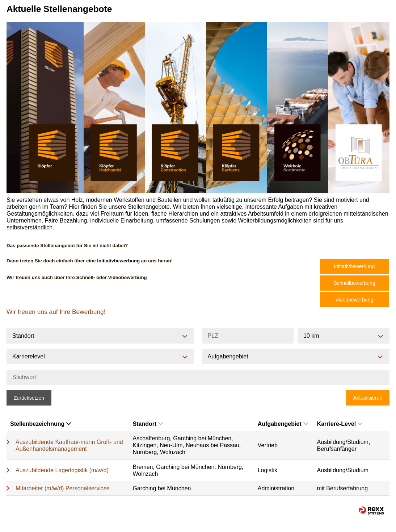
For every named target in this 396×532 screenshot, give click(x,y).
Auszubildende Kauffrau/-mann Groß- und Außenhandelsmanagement (69, 445)
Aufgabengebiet (283, 424)
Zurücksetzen (29, 398)
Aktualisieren (368, 398)
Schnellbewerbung (354, 283)
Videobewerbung (355, 300)
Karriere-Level (340, 424)
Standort (148, 424)
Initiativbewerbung (355, 266)
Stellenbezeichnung (41, 424)
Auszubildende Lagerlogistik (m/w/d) (62, 470)
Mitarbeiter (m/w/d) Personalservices (63, 488)
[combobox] (344, 336)
